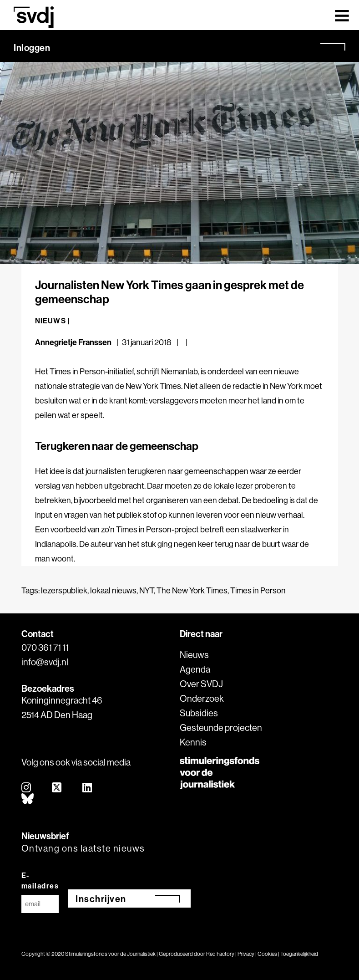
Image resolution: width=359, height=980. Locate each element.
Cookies (267, 954)
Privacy (246, 954)
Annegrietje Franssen (73, 342)
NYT (147, 590)
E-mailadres (40, 880)
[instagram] (27, 788)
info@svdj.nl (45, 662)
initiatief (121, 371)
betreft (212, 529)
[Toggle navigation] (342, 15)
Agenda (195, 669)
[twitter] (57, 788)
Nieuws (194, 655)
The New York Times (192, 590)
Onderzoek (202, 698)
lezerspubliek (64, 590)
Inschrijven (101, 899)
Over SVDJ (201, 684)
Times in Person (258, 590)
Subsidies (199, 713)
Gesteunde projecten (221, 727)
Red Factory (220, 954)
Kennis (193, 742)
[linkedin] (88, 788)
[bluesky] (28, 799)
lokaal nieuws (113, 590)
